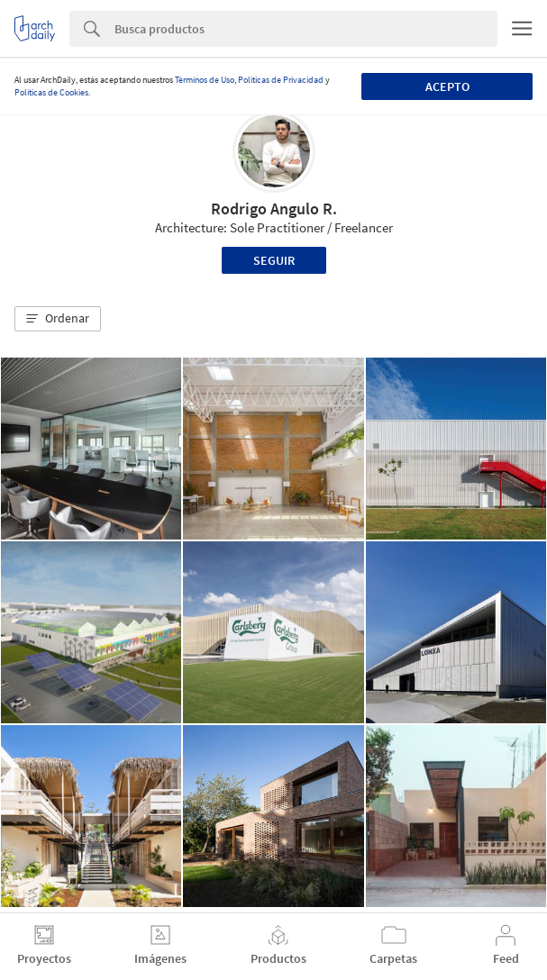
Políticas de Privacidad (281, 80)
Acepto (447, 86)
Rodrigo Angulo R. (274, 209)
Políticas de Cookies (51, 92)
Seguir (274, 260)
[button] (58, 319)
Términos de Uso (205, 80)
